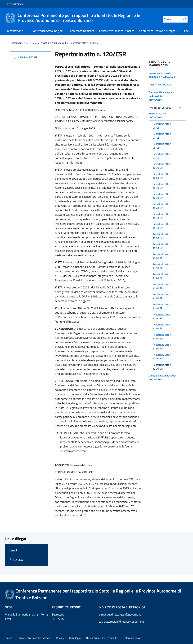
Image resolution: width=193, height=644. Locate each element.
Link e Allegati (25, 57)
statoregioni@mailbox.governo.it (124, 622)
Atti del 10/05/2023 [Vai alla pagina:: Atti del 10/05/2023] (55, 43)
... (27, 43)
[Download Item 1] (16, 560)
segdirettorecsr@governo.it (124, 614)
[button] (165, 75)
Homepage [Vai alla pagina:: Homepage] (17, 43)
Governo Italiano (14, 4)
